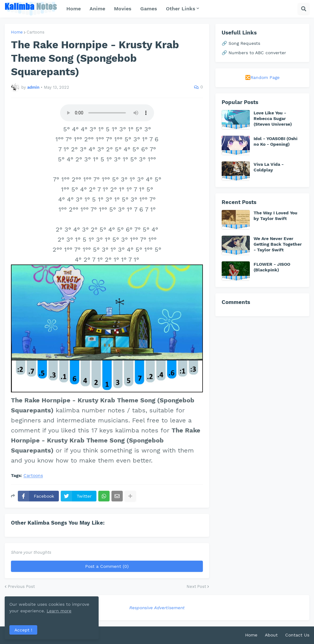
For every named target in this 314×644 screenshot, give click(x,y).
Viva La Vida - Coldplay (269, 167)
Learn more (59, 611)
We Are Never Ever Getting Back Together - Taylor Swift (278, 244)
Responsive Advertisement (157, 608)
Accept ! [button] (23, 630)
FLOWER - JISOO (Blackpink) (272, 267)
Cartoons (36, 32)
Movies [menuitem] (123, 9)
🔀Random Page (262, 77)
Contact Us (297, 635)
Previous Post (21, 586)
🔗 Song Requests (241, 43)
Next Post (196, 586)
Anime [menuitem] (97, 9)
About (271, 635)
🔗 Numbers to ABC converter (254, 53)
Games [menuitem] (149, 9)
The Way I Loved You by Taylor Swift (275, 216)
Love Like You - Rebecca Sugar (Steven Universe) (273, 118)
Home (17, 32)
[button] (304, 9)
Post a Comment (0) (107, 566)
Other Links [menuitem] (181, 9)
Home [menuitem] (74, 9)
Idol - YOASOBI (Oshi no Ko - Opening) (275, 141)
